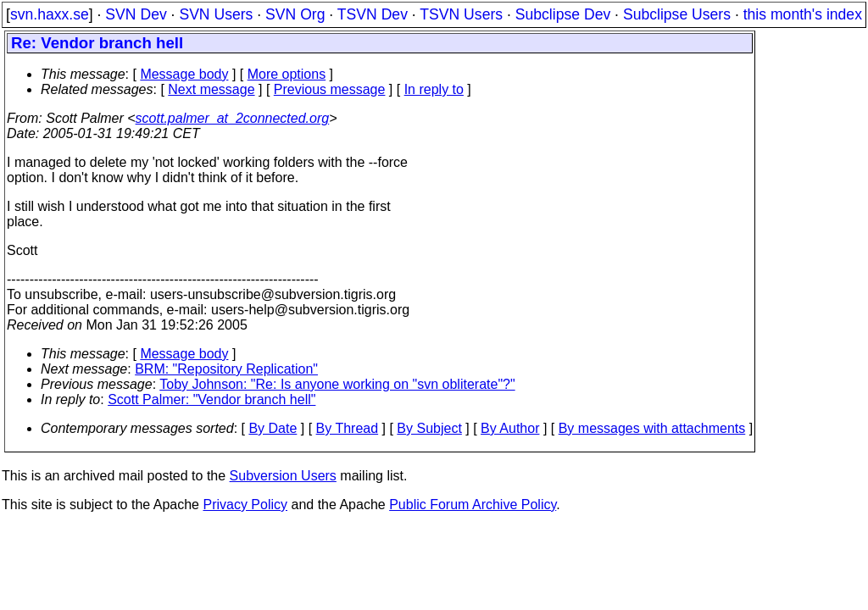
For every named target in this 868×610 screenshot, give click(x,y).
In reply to (434, 89)
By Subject (429, 428)
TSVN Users (461, 14)
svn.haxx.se (50, 14)
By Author (510, 428)
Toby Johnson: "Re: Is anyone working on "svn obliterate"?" (337, 384)
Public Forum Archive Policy (473, 505)
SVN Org (295, 14)
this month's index (803, 14)
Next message (211, 89)
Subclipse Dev (563, 14)
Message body (184, 74)
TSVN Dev (373, 14)
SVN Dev (136, 14)
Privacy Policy (245, 505)
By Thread (348, 428)
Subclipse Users (677, 14)
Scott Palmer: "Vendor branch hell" (211, 399)
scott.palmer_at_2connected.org (233, 118)
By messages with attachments (652, 428)
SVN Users (216, 14)
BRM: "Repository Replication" (226, 369)
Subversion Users (283, 476)
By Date (273, 428)
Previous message (330, 89)
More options (287, 74)
